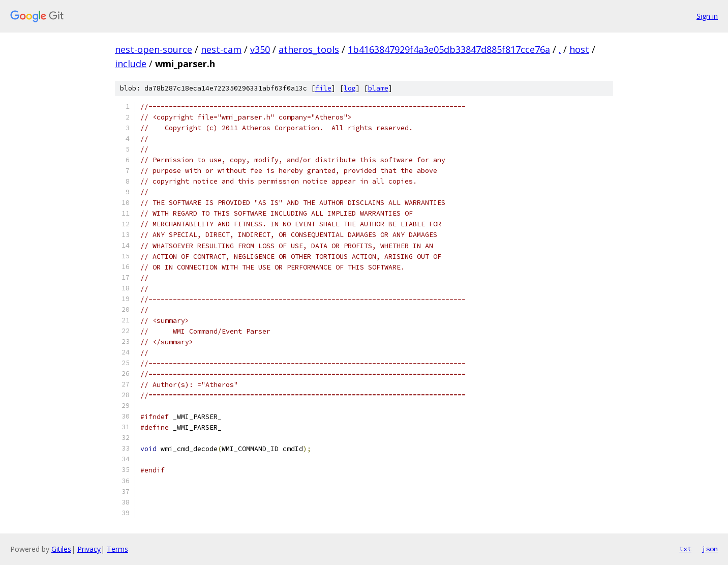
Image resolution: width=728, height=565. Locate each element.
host (579, 49)
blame (378, 88)
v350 (260, 49)
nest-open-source (154, 49)
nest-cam (221, 49)
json (710, 549)
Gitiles (61, 549)
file (323, 88)
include (131, 64)
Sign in (707, 16)
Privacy (89, 549)
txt (685, 549)
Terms (117, 549)
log (350, 88)
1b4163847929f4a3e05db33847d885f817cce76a (449, 49)
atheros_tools (309, 49)
